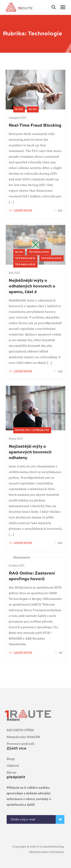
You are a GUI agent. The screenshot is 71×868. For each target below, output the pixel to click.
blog (19, 109)
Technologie (39, 252)
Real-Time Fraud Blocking (35, 125)
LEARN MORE (20, 211)
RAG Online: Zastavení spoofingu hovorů (32, 576)
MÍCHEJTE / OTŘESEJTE (32, 430)
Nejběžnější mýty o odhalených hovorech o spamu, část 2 (32, 286)
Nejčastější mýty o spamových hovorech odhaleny (30, 452)
